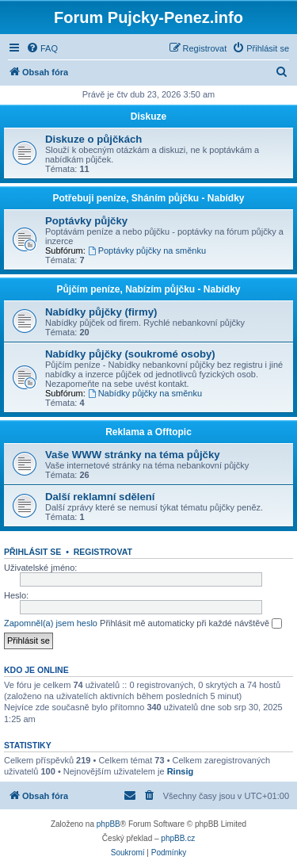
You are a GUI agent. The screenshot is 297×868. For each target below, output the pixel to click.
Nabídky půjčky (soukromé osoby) (130, 354)
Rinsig (181, 771)
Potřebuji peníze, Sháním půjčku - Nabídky (148, 198)
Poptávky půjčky (86, 221)
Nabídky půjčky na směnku (145, 393)
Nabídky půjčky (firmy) (101, 312)
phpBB (109, 824)
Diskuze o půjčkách (93, 139)
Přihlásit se (32, 552)
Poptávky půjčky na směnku (147, 250)
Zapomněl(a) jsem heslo (51, 623)
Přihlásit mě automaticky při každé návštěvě (191, 624)
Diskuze (148, 117)
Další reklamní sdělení (100, 497)
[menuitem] (42, 48)
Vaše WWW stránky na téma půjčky (133, 455)
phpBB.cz (178, 838)
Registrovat (103, 552)
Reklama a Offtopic (148, 432)
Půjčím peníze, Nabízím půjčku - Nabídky (148, 289)
